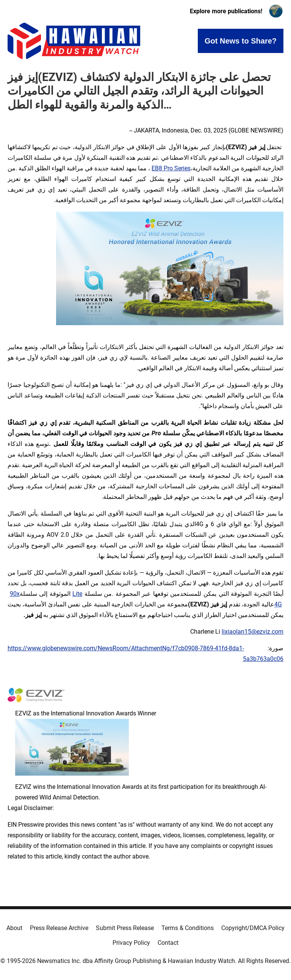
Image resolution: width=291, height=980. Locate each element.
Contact (168, 943)
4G (278, 604)
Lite (77, 594)
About (14, 928)
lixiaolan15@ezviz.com (253, 632)
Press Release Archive (59, 928)
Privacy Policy (131, 943)
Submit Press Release (125, 928)
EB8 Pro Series (171, 168)
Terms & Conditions (188, 928)
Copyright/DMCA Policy (253, 928)
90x (15, 594)
